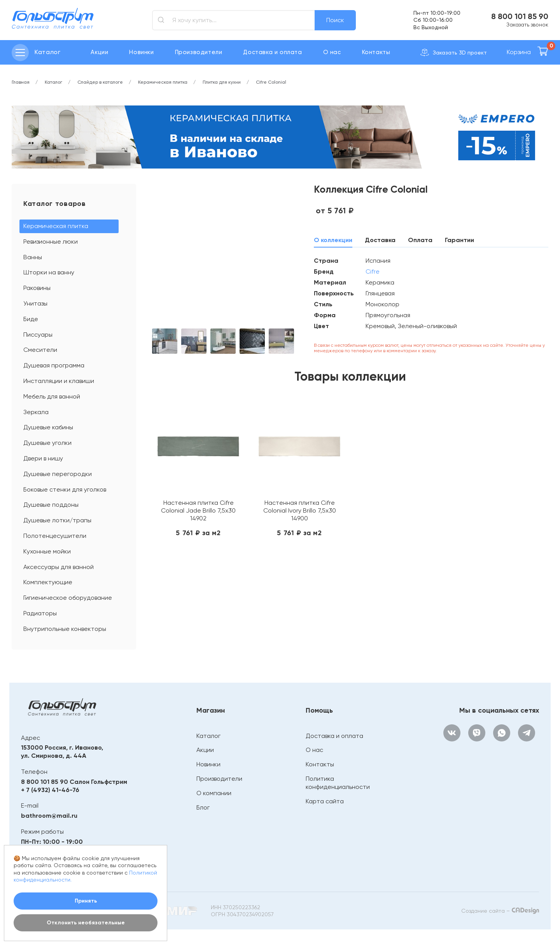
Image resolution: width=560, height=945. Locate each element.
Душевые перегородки (58, 474)
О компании (214, 793)
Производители (199, 52)
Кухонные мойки (47, 551)
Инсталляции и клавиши (59, 381)
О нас (332, 52)
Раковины (37, 288)
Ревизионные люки (51, 242)
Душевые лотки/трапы (57, 520)
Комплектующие (48, 582)
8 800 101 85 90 (520, 16)
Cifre (373, 271)
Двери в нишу (43, 458)
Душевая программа (54, 365)
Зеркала (36, 412)
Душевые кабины (48, 427)
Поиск (335, 20)
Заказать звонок (527, 25)
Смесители (40, 350)
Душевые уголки (47, 443)
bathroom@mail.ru (49, 816)
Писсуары (38, 335)
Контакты (376, 52)
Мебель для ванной (52, 396)
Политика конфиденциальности (338, 783)
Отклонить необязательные (86, 923)
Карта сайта (325, 801)
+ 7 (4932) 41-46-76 (50, 790)
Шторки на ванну (49, 272)
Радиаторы (40, 613)
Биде (31, 319)
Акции (99, 52)
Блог (203, 807)
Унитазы (35, 303)
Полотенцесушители (55, 536)
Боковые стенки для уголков (65, 489)
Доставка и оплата (272, 52)
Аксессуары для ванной (59, 567)
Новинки (141, 52)
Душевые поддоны (51, 505)
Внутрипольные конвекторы (65, 629)
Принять (86, 901)
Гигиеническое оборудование (68, 598)
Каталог (208, 736)
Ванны (33, 257)
